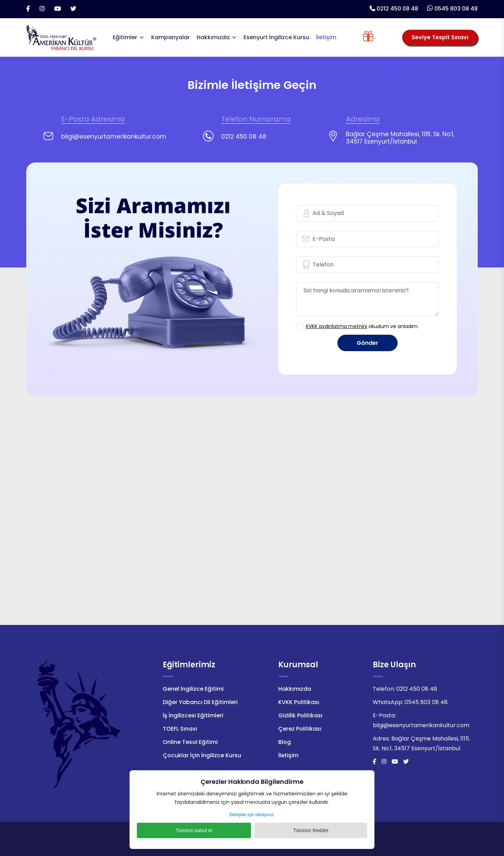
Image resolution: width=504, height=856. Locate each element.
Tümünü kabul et (215, 830)
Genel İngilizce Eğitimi (193, 689)
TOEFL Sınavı (180, 729)
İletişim (326, 37)
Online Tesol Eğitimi (190, 742)
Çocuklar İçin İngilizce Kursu (202, 755)
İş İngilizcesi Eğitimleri (193, 715)
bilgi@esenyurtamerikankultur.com (421, 725)
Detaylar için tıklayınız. (252, 815)
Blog (285, 742)
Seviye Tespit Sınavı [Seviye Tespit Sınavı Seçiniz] (440, 37)
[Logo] (61, 37)
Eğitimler (125, 37)
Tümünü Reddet (289, 830)
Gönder (367, 343)
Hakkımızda (213, 37)
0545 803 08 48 (456, 9)
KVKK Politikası (299, 702)
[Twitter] (73, 9)
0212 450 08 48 (397, 9)
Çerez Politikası (300, 729)
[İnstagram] (42, 9)
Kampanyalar (170, 37)
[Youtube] (58, 9)
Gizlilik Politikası (300, 715)
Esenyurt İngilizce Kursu (276, 37)
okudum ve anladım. (362, 326)
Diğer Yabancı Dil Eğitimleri (200, 702)
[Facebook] (28, 9)
